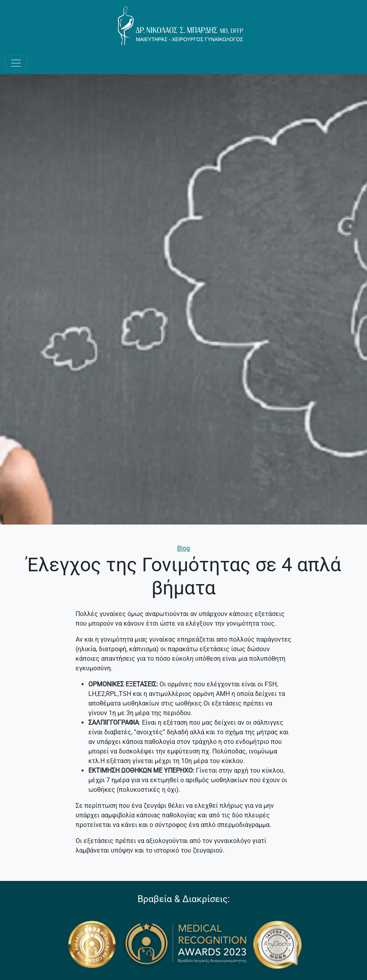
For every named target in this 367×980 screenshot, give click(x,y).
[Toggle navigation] (16, 63)
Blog (183, 548)
